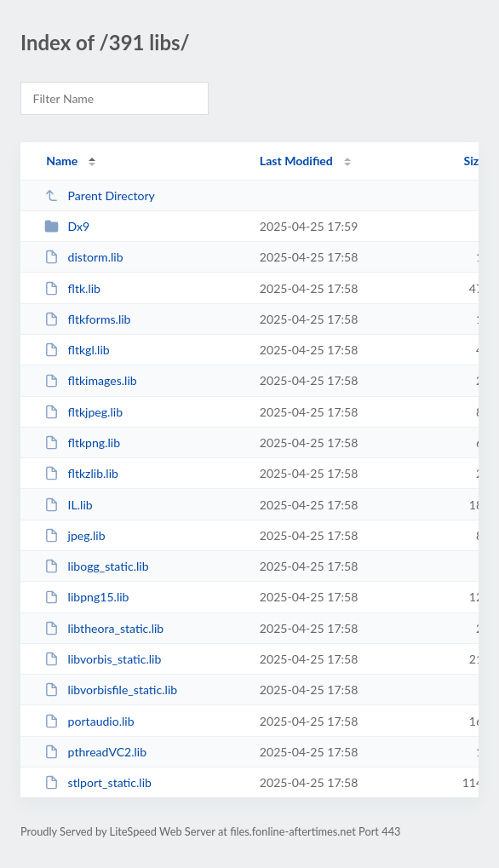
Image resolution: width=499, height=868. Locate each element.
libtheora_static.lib (104, 628)
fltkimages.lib (91, 380)
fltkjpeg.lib (83, 412)
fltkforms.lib (87, 319)
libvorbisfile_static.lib (111, 690)
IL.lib (69, 505)
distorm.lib (83, 257)
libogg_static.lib (96, 566)
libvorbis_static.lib (103, 659)
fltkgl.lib (77, 350)
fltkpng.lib (82, 443)
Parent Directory (100, 195)
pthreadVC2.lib (95, 752)
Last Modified (296, 161)
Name (62, 161)
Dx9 (67, 226)
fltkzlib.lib (81, 473)
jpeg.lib (75, 535)
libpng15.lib (86, 597)
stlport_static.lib (98, 782)
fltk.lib (72, 288)
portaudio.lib (89, 721)
